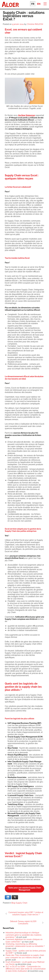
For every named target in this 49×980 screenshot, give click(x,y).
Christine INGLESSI (35, 24)
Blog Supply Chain (19, 903)
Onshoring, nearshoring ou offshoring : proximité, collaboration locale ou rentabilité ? (25, 945)
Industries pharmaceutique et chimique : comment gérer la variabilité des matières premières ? (24, 935)
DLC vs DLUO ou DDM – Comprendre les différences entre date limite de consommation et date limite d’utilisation (26, 969)
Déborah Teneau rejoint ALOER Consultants (23, 922)
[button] (45, 4)
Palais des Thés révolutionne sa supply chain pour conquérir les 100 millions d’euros (25, 956)
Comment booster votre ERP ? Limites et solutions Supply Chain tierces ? (26, 913)
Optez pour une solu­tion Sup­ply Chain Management (25, 889)
